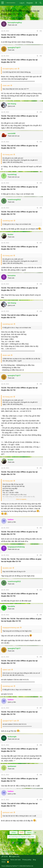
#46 (41, 208)
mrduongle (12, 737)
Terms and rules (15, 860)
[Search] (40, 3)
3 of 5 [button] (21, 833)
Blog (34, 860)
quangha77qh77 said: (10, 721)
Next (29, 833)
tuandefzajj (12, 174)
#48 (41, 284)
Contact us (5, 860)
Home (4, 862)
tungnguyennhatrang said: (11, 628)
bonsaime (12, 275)
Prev (14, 833)
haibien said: (7, 670)
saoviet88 (12, 133)
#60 (41, 800)
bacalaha (11, 606)
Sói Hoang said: (8, 155)
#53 (41, 555)
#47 (41, 243)
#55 (41, 615)
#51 (41, 468)
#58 (41, 745)
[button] (3, 3)
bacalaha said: (7, 568)
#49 (41, 311)
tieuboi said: (6, 355)
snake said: (6, 85)
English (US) (14, 856)
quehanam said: (8, 812)
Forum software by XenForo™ (17, 866)
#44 (41, 142)
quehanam (12, 766)
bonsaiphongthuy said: (10, 69)
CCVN (5, 856)
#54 (41, 590)
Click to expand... (22, 499)
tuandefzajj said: (8, 221)
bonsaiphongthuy (15, 22)
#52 (41, 528)
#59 (41, 775)
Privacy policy (27, 860)
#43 (41, 112)
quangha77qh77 (8, 17)
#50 (41, 384)
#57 (41, 708)
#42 (41, 56)
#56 (41, 657)
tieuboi (10, 234)
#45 (41, 183)
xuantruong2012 (14, 199)
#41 (41, 31)
